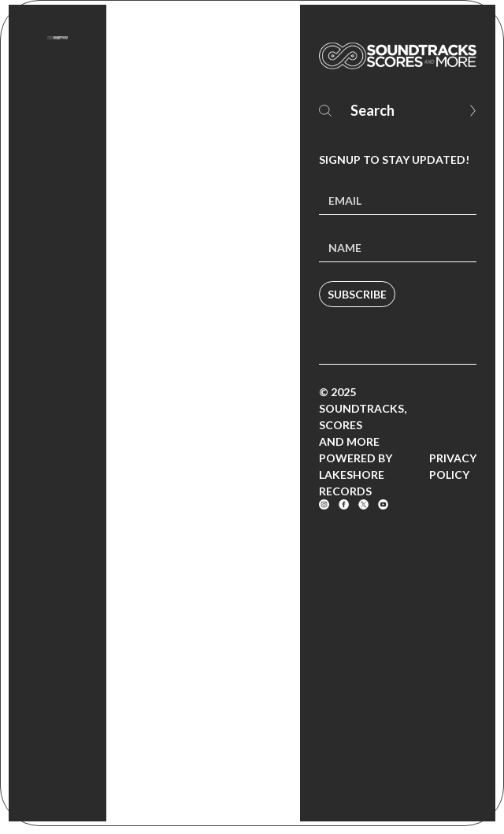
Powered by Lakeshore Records (356, 474)
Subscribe (357, 294)
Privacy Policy (453, 466)
